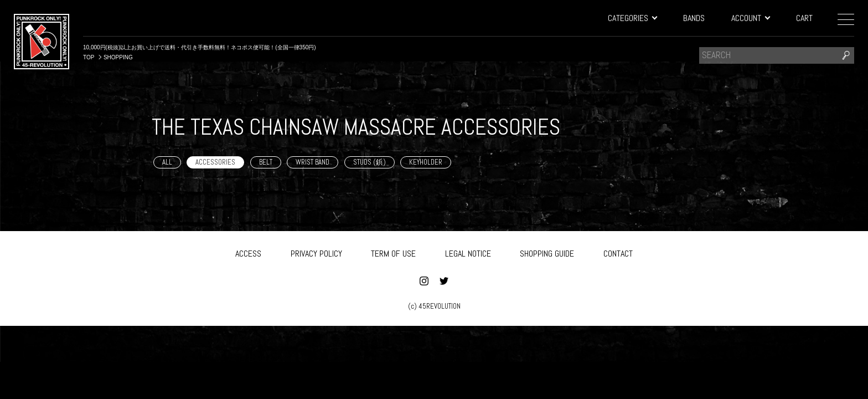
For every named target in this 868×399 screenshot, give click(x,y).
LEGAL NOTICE (468, 251)
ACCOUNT (750, 18)
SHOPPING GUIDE (547, 251)
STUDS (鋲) (370, 162)
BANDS (694, 18)
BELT (266, 162)
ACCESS (248, 251)
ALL (167, 162)
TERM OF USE (393, 251)
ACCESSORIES (215, 162)
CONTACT (618, 251)
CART (804, 18)
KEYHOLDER (426, 162)
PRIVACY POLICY (316, 251)
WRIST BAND (312, 162)
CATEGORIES (632, 18)
